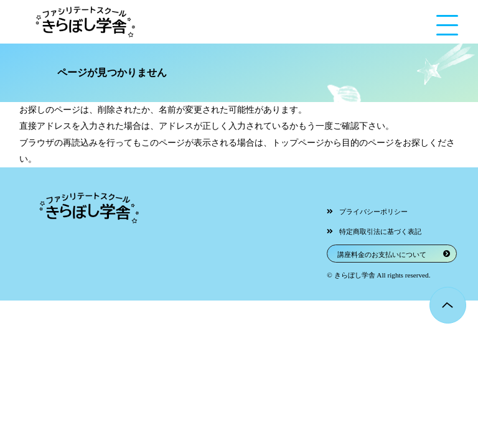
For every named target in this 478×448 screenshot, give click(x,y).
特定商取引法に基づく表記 (380, 231)
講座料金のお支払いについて (382, 254)
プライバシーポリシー (373, 212)
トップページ (298, 143)
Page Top (448, 305)
